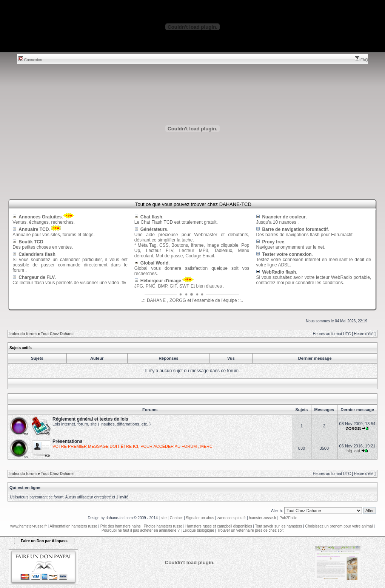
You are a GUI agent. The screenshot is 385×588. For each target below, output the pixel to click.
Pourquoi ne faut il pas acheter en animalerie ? (141, 530)
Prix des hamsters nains (121, 526)
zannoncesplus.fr (232, 518)
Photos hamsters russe (163, 526)
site (164, 518)
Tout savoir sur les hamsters (279, 526)
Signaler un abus (200, 518)
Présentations (67, 441)
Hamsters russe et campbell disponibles (219, 526)
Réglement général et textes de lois (90, 419)
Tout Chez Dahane (57, 334)
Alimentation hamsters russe (73, 526)
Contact (176, 518)
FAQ (361, 60)
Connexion (30, 60)
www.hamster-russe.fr (28, 526)
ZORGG (353, 429)
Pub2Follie (288, 518)
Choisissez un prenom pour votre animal (339, 526)
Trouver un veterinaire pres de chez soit (250, 530)
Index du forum (23, 334)
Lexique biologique (198, 530)
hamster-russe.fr (263, 518)
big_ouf (353, 451)
